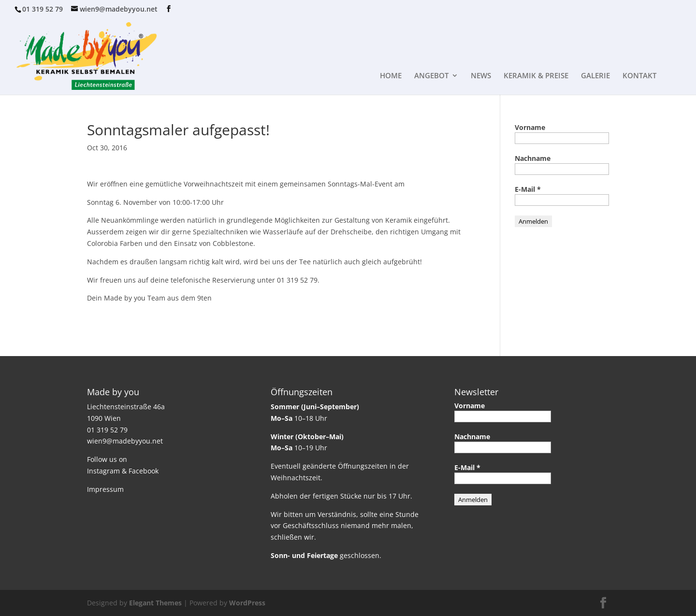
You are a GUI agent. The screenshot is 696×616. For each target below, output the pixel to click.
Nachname (533, 158)
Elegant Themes (155, 603)
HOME (391, 76)
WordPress (247, 603)
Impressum (105, 489)
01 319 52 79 (43, 9)
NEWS (481, 76)
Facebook (144, 471)
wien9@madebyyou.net (125, 441)
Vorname (530, 127)
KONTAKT (639, 76)
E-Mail (528, 189)
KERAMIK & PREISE (536, 76)
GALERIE (595, 76)
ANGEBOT (431, 76)
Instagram (103, 471)
